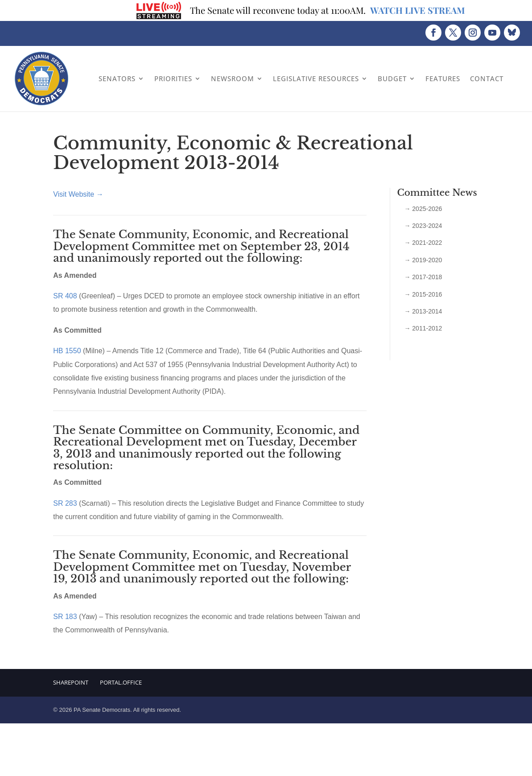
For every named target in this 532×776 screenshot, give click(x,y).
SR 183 (65, 617)
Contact (487, 78)
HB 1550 (67, 351)
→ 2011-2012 (423, 328)
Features (443, 78)
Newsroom (233, 78)
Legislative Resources (316, 78)
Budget (392, 78)
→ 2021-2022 (423, 243)
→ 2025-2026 (423, 209)
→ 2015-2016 (423, 294)
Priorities (173, 78)
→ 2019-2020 (423, 260)
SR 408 (65, 296)
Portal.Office (121, 682)
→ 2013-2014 (423, 311)
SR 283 (66, 503)
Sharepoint (71, 682)
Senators (117, 78)
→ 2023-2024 (423, 226)
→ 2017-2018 (423, 277)
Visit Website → (78, 194)
